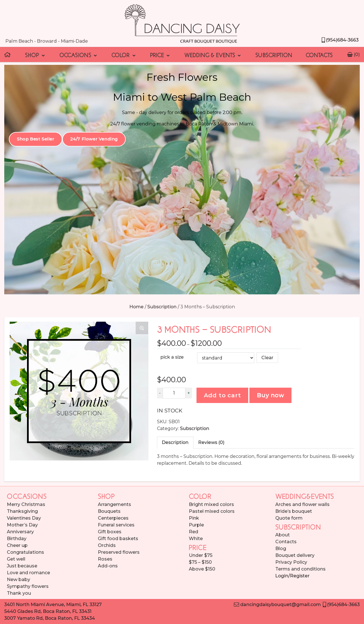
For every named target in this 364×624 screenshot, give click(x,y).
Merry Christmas (26, 504)
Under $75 (201, 555)
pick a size (172, 357)
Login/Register (292, 576)
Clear (267, 358)
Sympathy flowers (28, 586)
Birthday (17, 539)
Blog (281, 548)
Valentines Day (24, 518)
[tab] (175, 443)
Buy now (270, 395)
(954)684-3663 (340, 40)
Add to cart (223, 395)
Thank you (19, 593)
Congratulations (25, 552)
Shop (35, 55)
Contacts (319, 55)
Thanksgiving (22, 511)
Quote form (289, 518)
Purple (196, 525)
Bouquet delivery (295, 555)
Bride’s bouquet (294, 511)
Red (194, 532)
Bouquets (109, 511)
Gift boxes (110, 532)
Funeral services (116, 525)
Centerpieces (113, 518)
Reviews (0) (211, 442)
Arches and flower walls (302, 504)
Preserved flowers (119, 552)
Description (175, 442)
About (283, 535)
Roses (105, 559)
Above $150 (202, 569)
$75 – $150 (200, 562)
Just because (22, 566)
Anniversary (20, 532)
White (196, 539)
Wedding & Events (213, 55)
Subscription (274, 55)
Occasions (79, 55)
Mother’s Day (22, 525)
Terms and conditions (300, 569)
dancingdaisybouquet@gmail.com (277, 605)
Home (136, 307)
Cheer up (17, 545)
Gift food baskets (118, 539)
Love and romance (28, 573)
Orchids (107, 545)
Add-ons (108, 566)
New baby (18, 579)
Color (124, 55)
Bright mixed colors (211, 504)
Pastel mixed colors (212, 511)
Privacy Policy (291, 562)
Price (160, 55)
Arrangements (114, 504)
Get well (16, 559)
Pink (194, 518)
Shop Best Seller (36, 139)
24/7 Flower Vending (94, 139)
